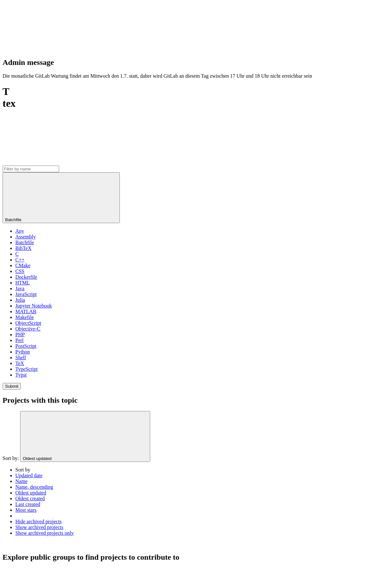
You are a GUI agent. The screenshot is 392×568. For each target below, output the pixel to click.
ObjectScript (28, 323)
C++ (20, 260)
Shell (21, 358)
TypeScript (27, 369)
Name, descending (34, 487)
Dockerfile (26, 277)
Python (23, 352)
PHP (20, 335)
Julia (20, 300)
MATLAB (26, 311)
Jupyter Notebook (34, 306)
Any (20, 231)
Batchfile (25, 242)
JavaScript (26, 294)
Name (21, 481)
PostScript (26, 346)
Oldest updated (31, 493)
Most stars (26, 510)
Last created (28, 504)
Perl (19, 340)
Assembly (26, 237)
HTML (23, 283)
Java (20, 288)
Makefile (25, 317)
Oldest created (30, 498)
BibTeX (23, 248)
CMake (23, 265)
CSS (20, 271)
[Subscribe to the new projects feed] (50, 163)
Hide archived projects (38, 521)
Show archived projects (39, 527)
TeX (20, 363)
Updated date (29, 475)
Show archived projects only (45, 533)
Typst (21, 375)
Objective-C (28, 329)
